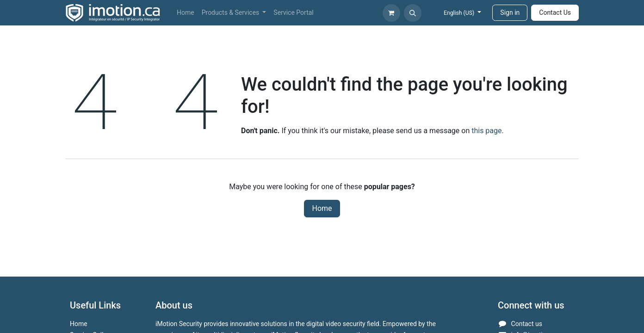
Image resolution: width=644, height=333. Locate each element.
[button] (413, 13)
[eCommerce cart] (391, 13)
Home (322, 208)
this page (486, 131)
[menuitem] (186, 13)
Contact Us (555, 12)
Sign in (510, 12)
